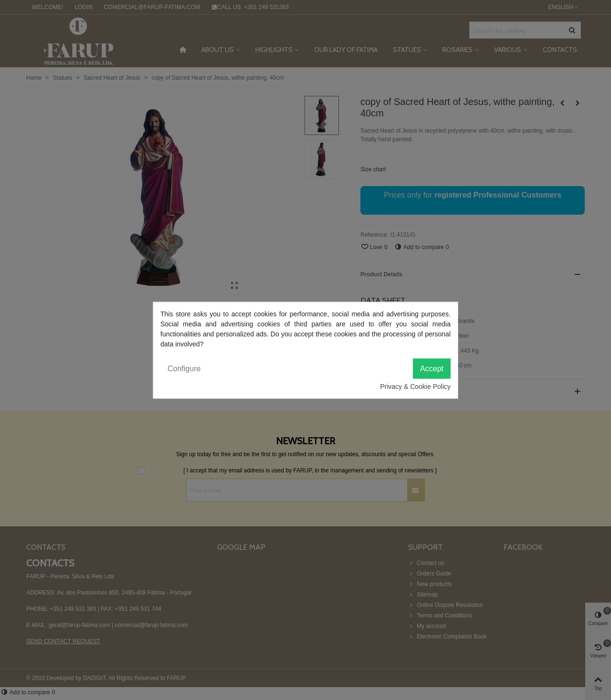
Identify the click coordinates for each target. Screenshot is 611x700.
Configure (184, 368)
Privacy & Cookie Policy (415, 386)
